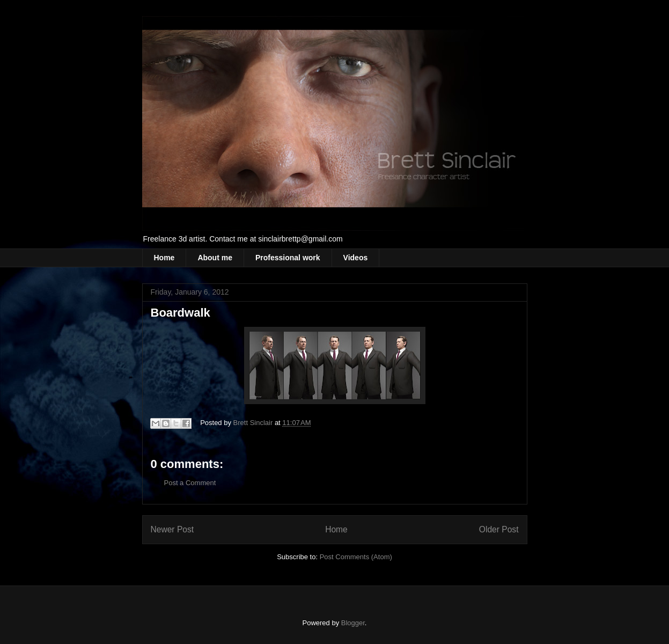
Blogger (353, 623)
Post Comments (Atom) (356, 557)
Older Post (499, 529)
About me (215, 258)
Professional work (288, 258)
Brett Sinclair (254, 423)
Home (164, 258)
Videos (356, 258)
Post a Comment (190, 483)
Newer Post (172, 529)
